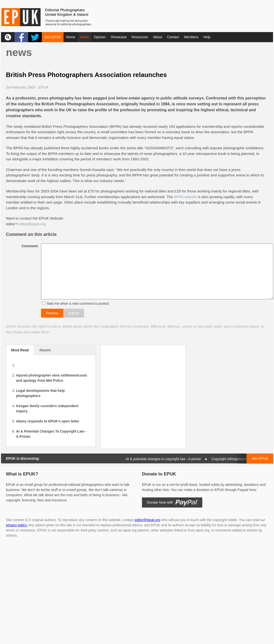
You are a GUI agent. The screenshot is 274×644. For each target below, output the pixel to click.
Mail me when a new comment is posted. (77, 303)
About (158, 37)
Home (71, 37)
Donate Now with (160, 502)
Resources (140, 37)
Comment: (29, 246)
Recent (45, 350)
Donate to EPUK (159, 474)
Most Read (20, 350)
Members (191, 37)
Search (8, 37)
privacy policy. (17, 525)
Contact (173, 37)
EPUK (44, 87)
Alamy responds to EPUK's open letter (48, 421)
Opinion (100, 37)
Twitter (35, 37)
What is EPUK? (22, 474)
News (84, 37)
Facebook (21, 37)
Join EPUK (53, 37)
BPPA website (185, 197)
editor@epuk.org (32, 224)
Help (207, 37)
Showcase (119, 37)
